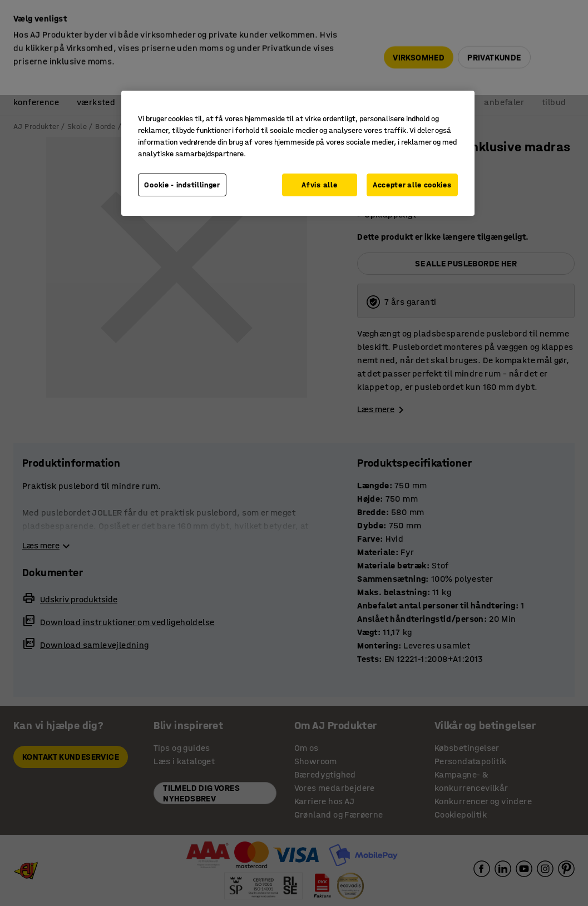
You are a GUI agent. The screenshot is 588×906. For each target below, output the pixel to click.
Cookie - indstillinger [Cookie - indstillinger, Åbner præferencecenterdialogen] (182, 185)
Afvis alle (319, 185)
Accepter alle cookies (412, 185)
